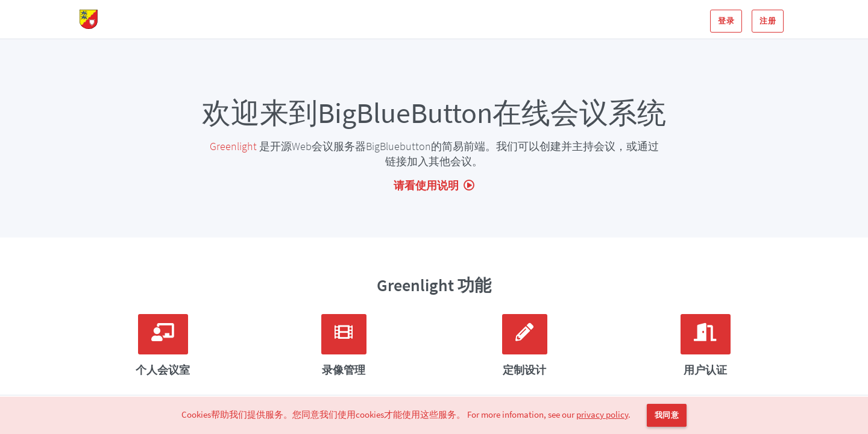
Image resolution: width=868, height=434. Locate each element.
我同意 (667, 415)
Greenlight (233, 146)
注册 (768, 21)
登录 (726, 21)
